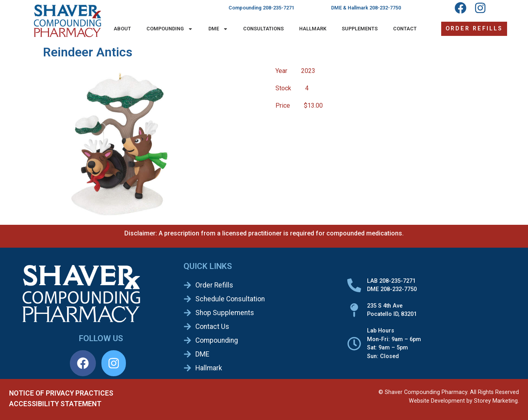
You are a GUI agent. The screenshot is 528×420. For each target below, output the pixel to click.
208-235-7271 (279, 8)
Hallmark (313, 29)
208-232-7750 (385, 8)
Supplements (360, 29)
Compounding (170, 29)
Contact (405, 29)
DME (218, 29)
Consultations (263, 29)
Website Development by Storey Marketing (463, 401)
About (122, 29)
